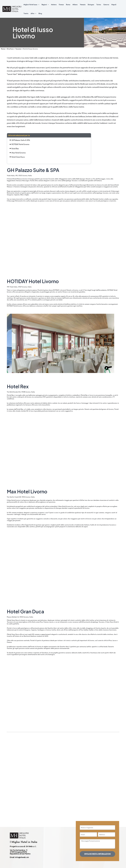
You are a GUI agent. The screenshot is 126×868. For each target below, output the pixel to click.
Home (3, 49)
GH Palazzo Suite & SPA (21, 140)
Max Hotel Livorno (19, 153)
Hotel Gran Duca (18, 157)
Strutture (10, 49)
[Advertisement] (63, 771)
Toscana (18, 49)
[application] (38, 4)
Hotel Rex (15, 148)
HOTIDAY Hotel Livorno (20, 144)
